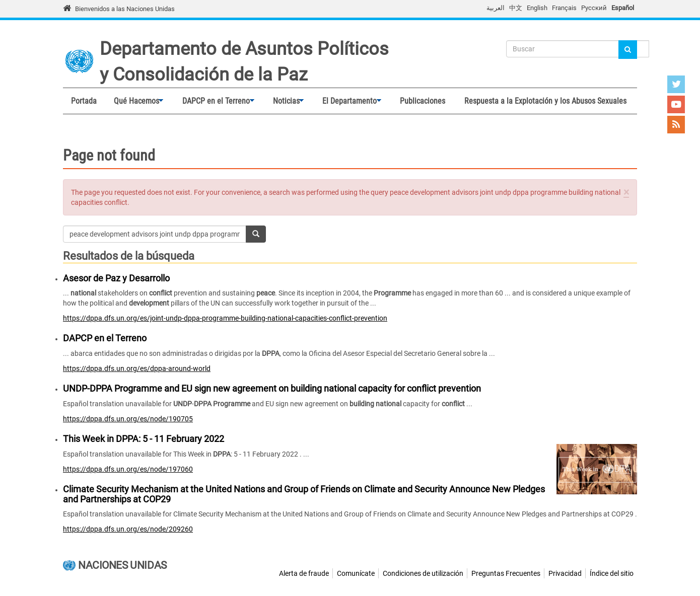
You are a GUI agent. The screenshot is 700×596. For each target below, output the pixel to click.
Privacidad (565, 573)
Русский (594, 8)
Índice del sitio (612, 573)
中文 (516, 8)
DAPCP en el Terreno (214, 101)
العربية (496, 8)
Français (564, 8)
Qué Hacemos (134, 101)
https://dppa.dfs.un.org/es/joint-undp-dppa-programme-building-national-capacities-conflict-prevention (225, 318)
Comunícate (356, 573)
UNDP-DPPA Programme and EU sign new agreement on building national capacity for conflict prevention (272, 388)
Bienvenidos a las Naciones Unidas (125, 9)
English (537, 8)
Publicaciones (423, 101)
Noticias (284, 101)
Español (623, 8)
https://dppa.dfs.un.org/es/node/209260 (128, 529)
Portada (84, 101)
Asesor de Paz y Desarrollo (116, 278)
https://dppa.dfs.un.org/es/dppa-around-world (137, 368)
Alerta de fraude (304, 573)
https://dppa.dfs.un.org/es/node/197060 (128, 469)
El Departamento (347, 101)
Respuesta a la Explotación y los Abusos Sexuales (545, 101)
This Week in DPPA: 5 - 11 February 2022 (144, 439)
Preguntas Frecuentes (506, 573)
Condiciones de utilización (423, 573)
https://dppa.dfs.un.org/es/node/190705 (128, 419)
